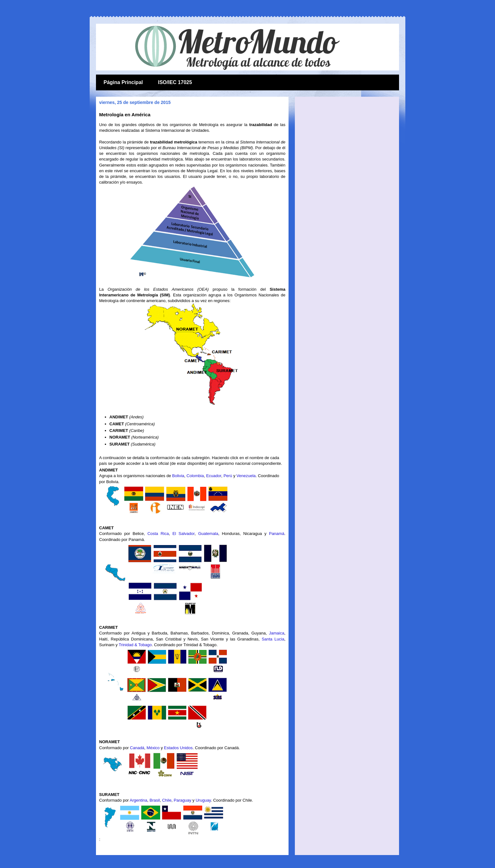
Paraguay (182, 800)
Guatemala (208, 534)
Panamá (277, 534)
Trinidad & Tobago (135, 645)
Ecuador (214, 476)
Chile (167, 800)
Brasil (155, 800)
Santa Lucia (273, 639)
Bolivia (178, 476)
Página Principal (123, 82)
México (153, 748)
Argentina (139, 800)
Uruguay (203, 800)
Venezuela (246, 476)
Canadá (137, 748)
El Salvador (183, 534)
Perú (228, 476)
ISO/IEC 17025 (175, 82)
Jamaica (277, 633)
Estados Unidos (178, 748)
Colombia (195, 476)
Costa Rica (158, 534)
